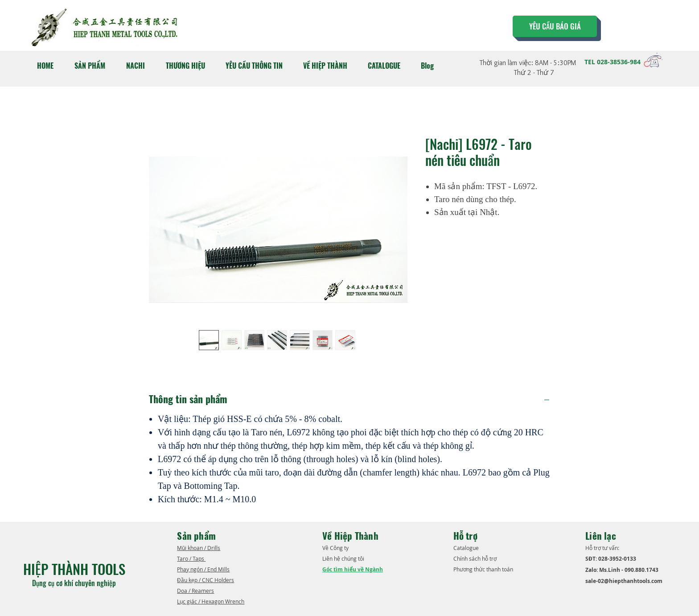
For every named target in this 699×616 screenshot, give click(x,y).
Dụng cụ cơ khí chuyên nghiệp (75, 583)
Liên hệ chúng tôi (344, 558)
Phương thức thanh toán (484, 569)
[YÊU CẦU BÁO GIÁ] (555, 26)
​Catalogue (467, 548)
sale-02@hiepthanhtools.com (624, 581)
